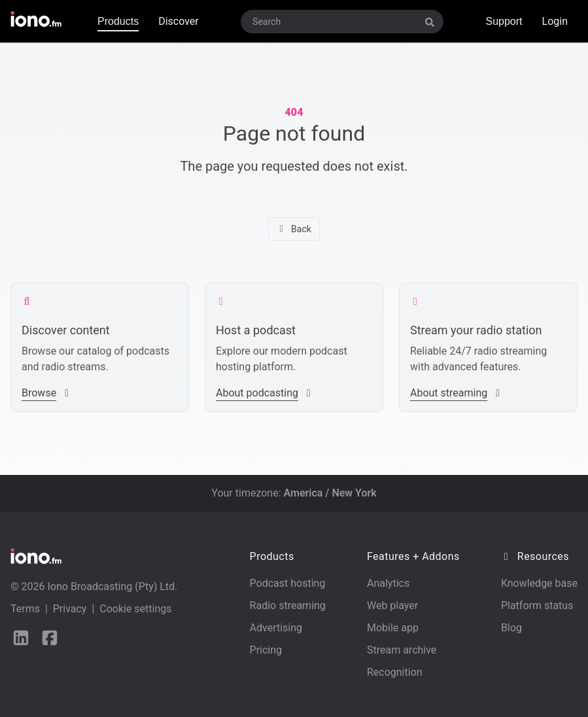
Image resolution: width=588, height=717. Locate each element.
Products (118, 21)
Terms (25, 609)
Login (555, 21)
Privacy (70, 609)
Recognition (395, 672)
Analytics (388, 583)
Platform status (537, 605)
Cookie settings (135, 609)
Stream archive (402, 650)
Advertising (276, 628)
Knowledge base (539, 583)
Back (294, 229)
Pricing (266, 650)
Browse (47, 393)
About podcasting (265, 393)
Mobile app (393, 628)
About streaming (457, 393)
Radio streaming (288, 605)
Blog (511, 628)
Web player (392, 605)
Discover (179, 21)
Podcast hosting (288, 583)
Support (504, 21)
